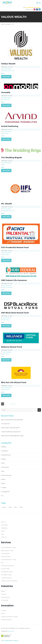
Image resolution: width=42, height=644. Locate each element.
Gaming (4, 99)
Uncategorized (6, 492)
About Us (3, 522)
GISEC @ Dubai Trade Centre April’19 (10, 428)
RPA (2, 563)
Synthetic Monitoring (6, 620)
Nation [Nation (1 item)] (10, 507)
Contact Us (4, 537)
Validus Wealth (8, 64)
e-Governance (5, 600)
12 (11, 404)
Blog (2, 534)
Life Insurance (9, 287)
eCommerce (5, 451)
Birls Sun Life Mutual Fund (14, 382)
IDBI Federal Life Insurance (14, 280)
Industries (7, 586)
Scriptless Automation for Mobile (9, 617)
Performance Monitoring (7, 566)
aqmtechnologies (7, 69)
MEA (3, 471)
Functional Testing (6, 556)
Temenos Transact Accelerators (9, 581)
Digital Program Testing (7, 550)
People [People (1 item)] (21, 507)
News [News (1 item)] (15, 507)
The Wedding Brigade (12, 158)
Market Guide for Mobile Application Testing (12, 436)
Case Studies (4, 525)
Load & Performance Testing (8, 559)
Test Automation (5, 553)
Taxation (4, 488)
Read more (6, 77)
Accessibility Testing (6, 575)
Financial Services (7, 71)
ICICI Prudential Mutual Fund (15, 247)
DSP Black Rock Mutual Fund (15, 313)
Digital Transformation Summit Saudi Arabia (12, 420)
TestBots (4, 610)
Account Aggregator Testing (8, 547)
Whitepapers (4, 528)
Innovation (7, 606)
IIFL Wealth (7, 204)
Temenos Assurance (6, 578)
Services (6, 542)
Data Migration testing (7, 572)
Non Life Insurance (7, 475)
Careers (3, 531)
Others (7, 254)
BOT (3, 613)
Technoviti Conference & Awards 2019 (11, 432)
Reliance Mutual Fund (11, 347)
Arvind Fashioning (10, 126)
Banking (4, 447)
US (3, 496)
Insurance (4, 594)
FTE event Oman (5, 424)
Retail (7, 133)
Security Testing (5, 569)
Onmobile (6, 92)
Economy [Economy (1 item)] (4, 507)
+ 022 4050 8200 (30, 7)
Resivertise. (11, 631)
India (13, 71)
